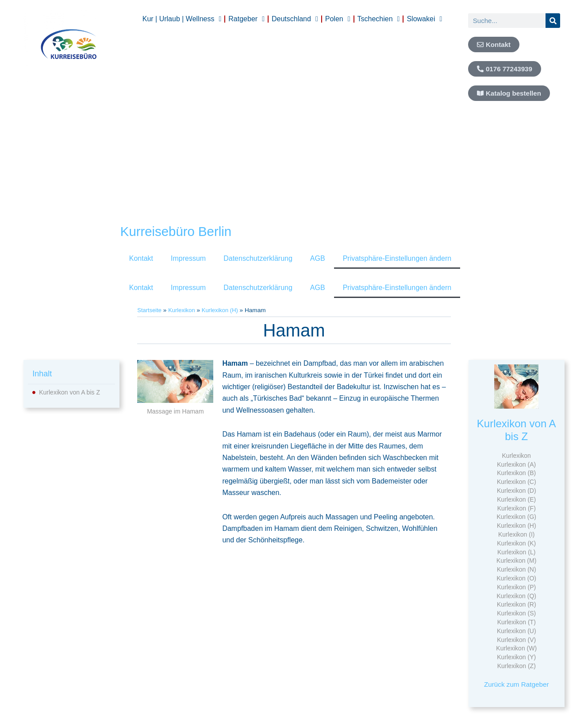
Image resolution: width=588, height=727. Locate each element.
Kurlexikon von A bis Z (69, 392)
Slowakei (424, 19)
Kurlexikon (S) (516, 613)
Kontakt (141, 258)
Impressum (188, 258)
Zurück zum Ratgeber (516, 684)
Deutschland (295, 19)
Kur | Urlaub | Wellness (182, 19)
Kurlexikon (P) (516, 587)
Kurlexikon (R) (517, 604)
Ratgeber (246, 19)
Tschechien (379, 19)
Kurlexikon (183, 310)
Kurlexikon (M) (516, 561)
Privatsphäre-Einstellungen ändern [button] (397, 258)
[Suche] (553, 21)
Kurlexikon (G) (516, 517)
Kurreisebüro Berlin (181, 231)
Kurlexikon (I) (516, 534)
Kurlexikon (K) (516, 543)
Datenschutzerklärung (258, 258)
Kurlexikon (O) (516, 578)
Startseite (150, 310)
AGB (318, 258)
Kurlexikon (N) (517, 569)
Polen (338, 19)
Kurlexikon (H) (223, 310)
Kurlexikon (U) (517, 631)
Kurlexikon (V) (516, 640)
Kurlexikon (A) (516, 464)
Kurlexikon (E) (516, 499)
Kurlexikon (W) (516, 648)
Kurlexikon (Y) (516, 657)
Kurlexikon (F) (517, 508)
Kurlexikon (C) (517, 482)
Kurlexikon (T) (517, 622)
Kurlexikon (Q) (516, 596)
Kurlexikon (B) (516, 473)
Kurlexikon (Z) (517, 666)
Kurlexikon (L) (516, 552)
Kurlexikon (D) (517, 491)
